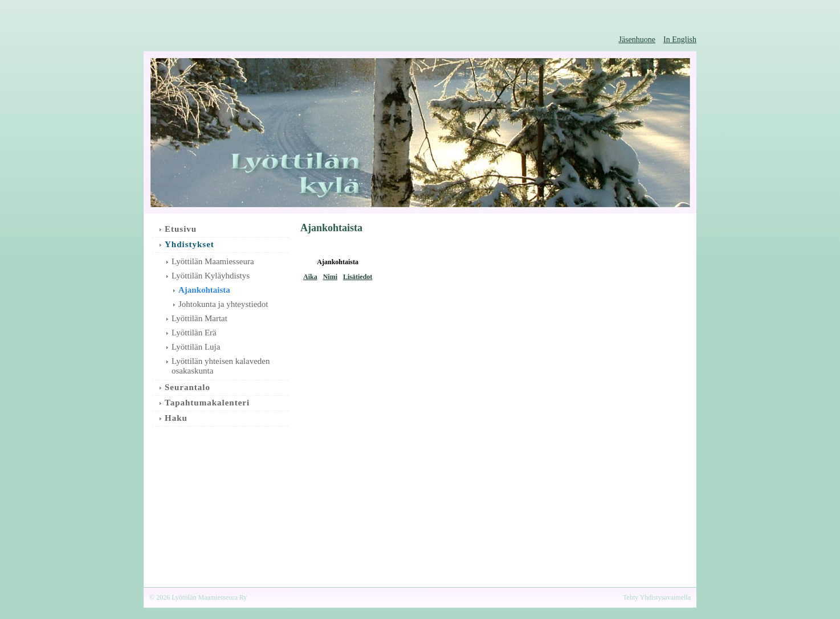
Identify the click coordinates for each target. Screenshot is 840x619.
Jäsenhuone (637, 40)
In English (680, 40)
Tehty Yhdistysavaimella (657, 597)
